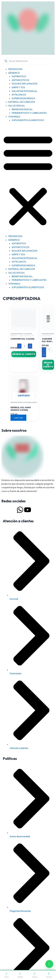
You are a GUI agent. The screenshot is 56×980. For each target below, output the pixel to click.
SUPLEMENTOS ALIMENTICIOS (28, 120)
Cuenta (34, 975)
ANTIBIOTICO (19, 76)
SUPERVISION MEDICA (23, 98)
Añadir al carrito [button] (24, 354)
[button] (28, 180)
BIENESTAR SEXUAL (22, 109)
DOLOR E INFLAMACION (24, 84)
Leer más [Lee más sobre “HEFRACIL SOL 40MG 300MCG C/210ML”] (18, 418)
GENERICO (14, 73)
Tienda (20, 975)
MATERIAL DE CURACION (22, 102)
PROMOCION (15, 69)
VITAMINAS (14, 117)
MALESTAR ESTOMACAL (25, 91)
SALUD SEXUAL (17, 106)
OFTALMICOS (19, 95)
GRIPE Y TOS (18, 87)
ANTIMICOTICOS (20, 80)
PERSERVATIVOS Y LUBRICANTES (29, 113)
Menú (7, 975)
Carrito (49, 975)
